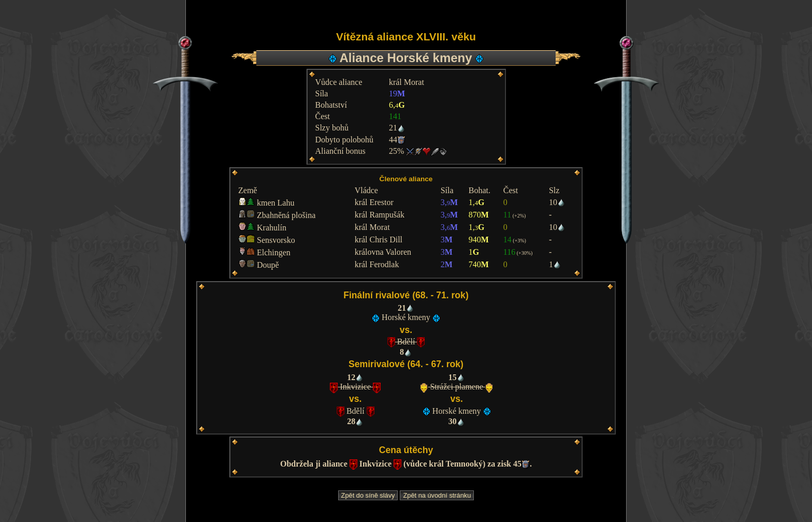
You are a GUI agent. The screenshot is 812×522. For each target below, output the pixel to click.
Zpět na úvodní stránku (437, 495)
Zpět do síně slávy (368, 495)
